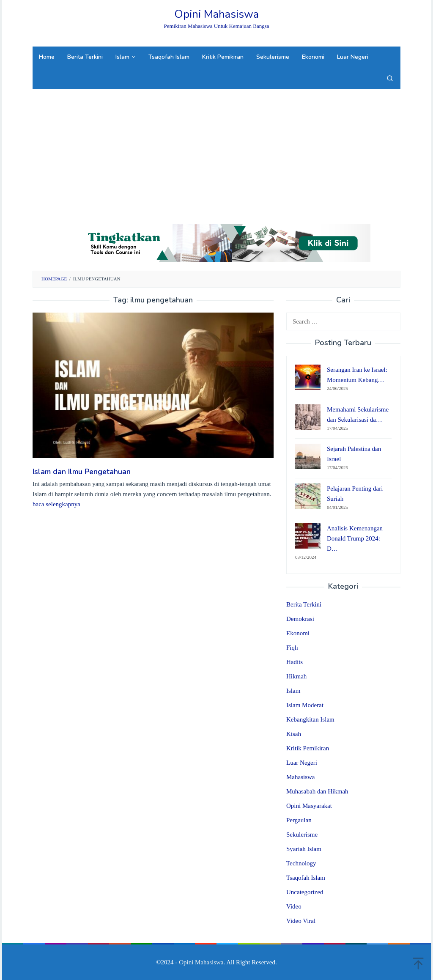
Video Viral (301, 921)
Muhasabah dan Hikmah (317, 791)
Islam (293, 691)
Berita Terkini (304, 604)
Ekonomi (298, 633)
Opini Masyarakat (309, 806)
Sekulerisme (302, 835)
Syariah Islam (304, 849)
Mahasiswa (301, 777)
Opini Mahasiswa (216, 14)
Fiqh (292, 648)
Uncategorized (305, 892)
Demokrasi (300, 619)
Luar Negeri (302, 763)
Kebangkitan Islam (310, 719)
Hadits (295, 662)
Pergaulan (299, 820)
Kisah (294, 734)
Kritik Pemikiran (308, 748)
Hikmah (296, 676)
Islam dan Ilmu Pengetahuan (82, 472)
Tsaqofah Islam (306, 878)
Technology (301, 863)
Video (294, 906)
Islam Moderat (305, 705)
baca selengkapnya (56, 504)
